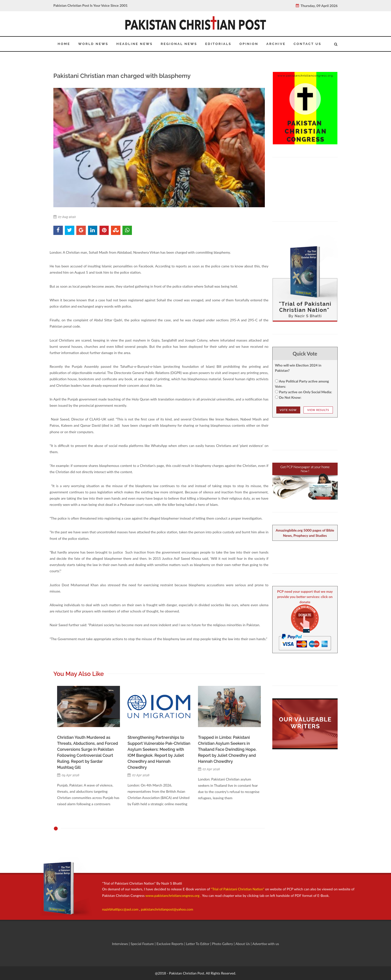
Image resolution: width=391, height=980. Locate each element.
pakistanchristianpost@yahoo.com (167, 909)
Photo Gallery (223, 944)
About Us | (244, 944)
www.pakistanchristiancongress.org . (173, 895)
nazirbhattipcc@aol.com (121, 909)
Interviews (120, 944)
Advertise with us (266, 944)
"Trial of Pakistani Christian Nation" (238, 889)
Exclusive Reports (170, 944)
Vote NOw (288, 410)
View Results (318, 410)
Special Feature (143, 944)
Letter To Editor (198, 944)
